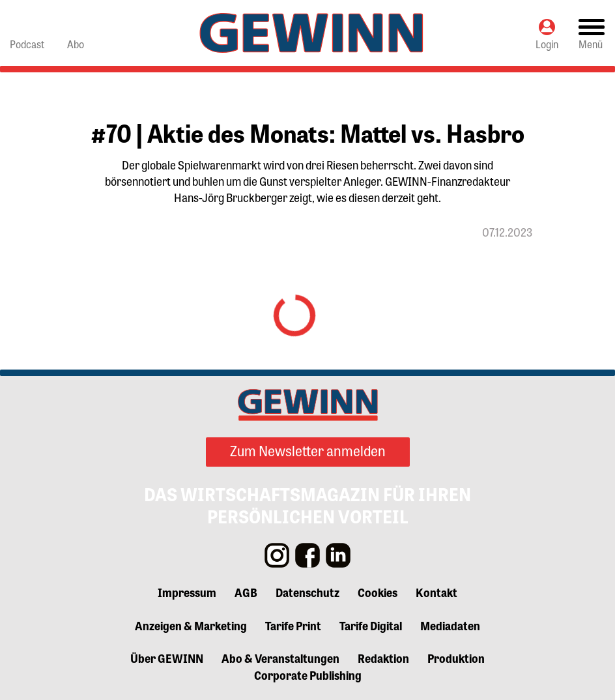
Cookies (378, 592)
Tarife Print (293, 625)
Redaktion (383, 658)
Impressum (187, 592)
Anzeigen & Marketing (191, 625)
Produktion (456, 658)
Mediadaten (450, 625)
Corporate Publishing (308, 675)
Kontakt (436, 592)
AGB (246, 592)
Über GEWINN (167, 658)
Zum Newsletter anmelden (308, 450)
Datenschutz (307, 592)
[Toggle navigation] (592, 33)
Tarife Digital (371, 625)
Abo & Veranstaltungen (280, 658)
